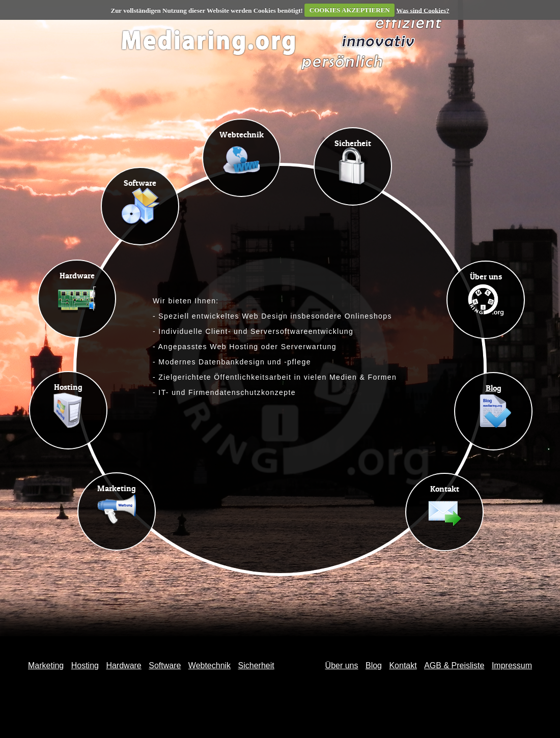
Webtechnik (209, 665)
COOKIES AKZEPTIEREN (350, 10)
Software (165, 665)
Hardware (123, 665)
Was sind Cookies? (423, 10)
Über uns (342, 665)
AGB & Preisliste (454, 665)
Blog (374, 665)
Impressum (512, 665)
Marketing (46, 665)
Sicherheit (256, 665)
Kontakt (403, 665)
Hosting (85, 665)
